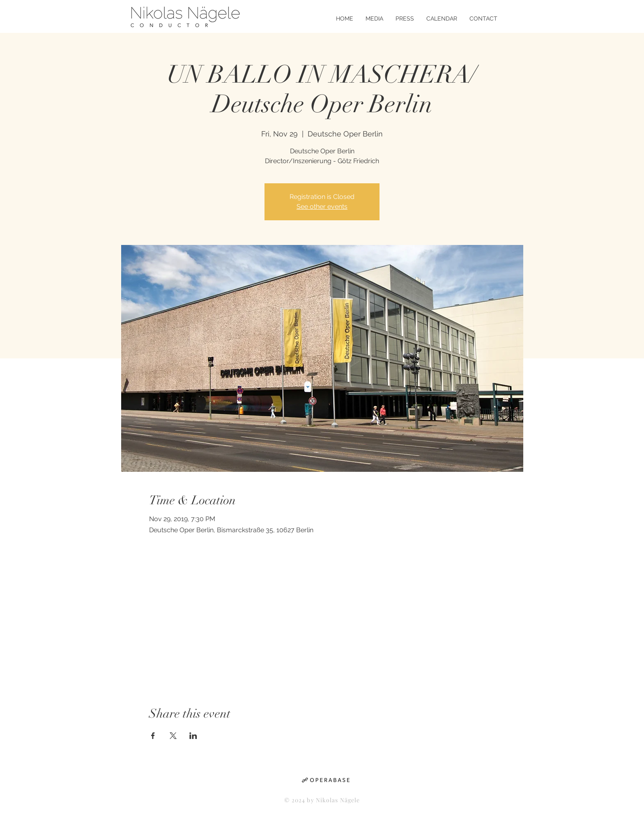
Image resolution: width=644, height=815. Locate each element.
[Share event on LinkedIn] (193, 736)
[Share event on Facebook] (153, 736)
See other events (322, 207)
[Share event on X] (173, 736)
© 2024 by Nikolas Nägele (322, 800)
